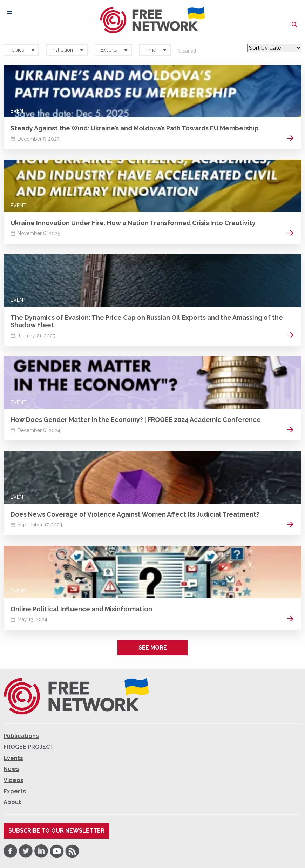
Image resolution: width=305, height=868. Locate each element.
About (12, 802)
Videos (13, 780)
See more (153, 648)
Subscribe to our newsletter (56, 831)
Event (19, 111)
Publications (21, 736)
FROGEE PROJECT (29, 747)
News (11, 769)
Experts (15, 791)
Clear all (187, 51)
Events (13, 758)
